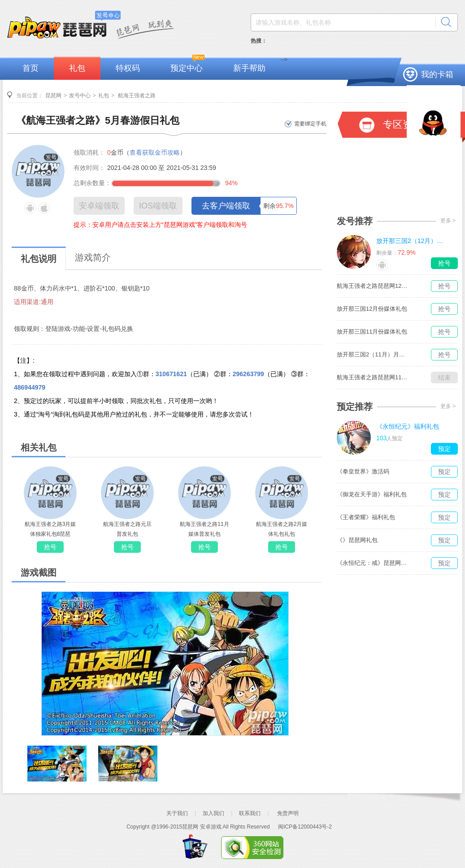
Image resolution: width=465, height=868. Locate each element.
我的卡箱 (437, 74)
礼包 (77, 68)
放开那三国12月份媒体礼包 (372, 309)
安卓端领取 (99, 206)
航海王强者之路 (136, 95)
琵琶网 (53, 95)
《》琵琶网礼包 (357, 540)
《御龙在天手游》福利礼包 (372, 494)
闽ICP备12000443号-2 (305, 827)
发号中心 (80, 95)
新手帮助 (249, 68)
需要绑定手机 (310, 124)
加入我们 (213, 813)
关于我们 (177, 813)
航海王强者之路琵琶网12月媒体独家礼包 (373, 286)
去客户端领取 (226, 206)
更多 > (448, 221)
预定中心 (187, 68)
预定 (444, 449)
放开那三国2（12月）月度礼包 (412, 241)
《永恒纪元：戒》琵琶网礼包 (373, 563)
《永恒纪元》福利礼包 (408, 426)
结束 (444, 378)
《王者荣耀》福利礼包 (366, 517)
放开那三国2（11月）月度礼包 (373, 354)
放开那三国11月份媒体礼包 (372, 332)
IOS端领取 (158, 206)
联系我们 (250, 813)
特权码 (128, 68)
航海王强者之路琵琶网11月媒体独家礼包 (373, 377)
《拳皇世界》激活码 (363, 471)
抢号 (50, 547)
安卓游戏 (211, 827)
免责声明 (288, 813)
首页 (30, 68)
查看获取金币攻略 (155, 152)
